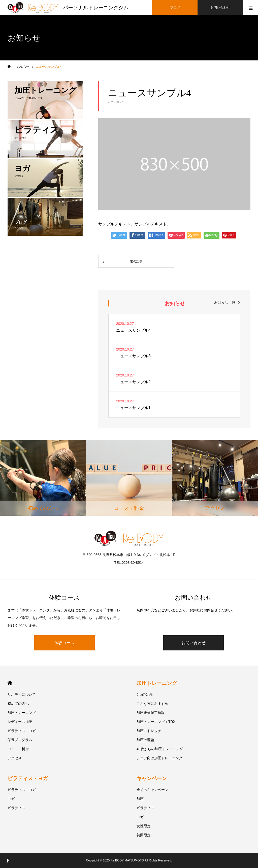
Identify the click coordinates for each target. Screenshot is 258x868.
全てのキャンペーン (152, 790)
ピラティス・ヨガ (22, 731)
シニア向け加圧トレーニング (159, 758)
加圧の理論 (145, 740)
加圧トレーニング (22, 713)
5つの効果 (145, 695)
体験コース (64, 643)
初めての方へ (18, 704)
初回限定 (144, 835)
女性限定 (144, 826)
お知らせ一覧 (225, 302)
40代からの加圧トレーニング (160, 749)
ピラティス (16, 808)
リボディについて (22, 695)
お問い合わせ (193, 643)
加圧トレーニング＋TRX (156, 722)
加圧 (140, 799)
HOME (10, 683)
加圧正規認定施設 (151, 713)
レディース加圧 (20, 722)
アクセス (15, 758)
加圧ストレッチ (149, 731)
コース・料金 (18, 749)
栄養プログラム (20, 740)
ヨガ (11, 799)
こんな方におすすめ (152, 704)
